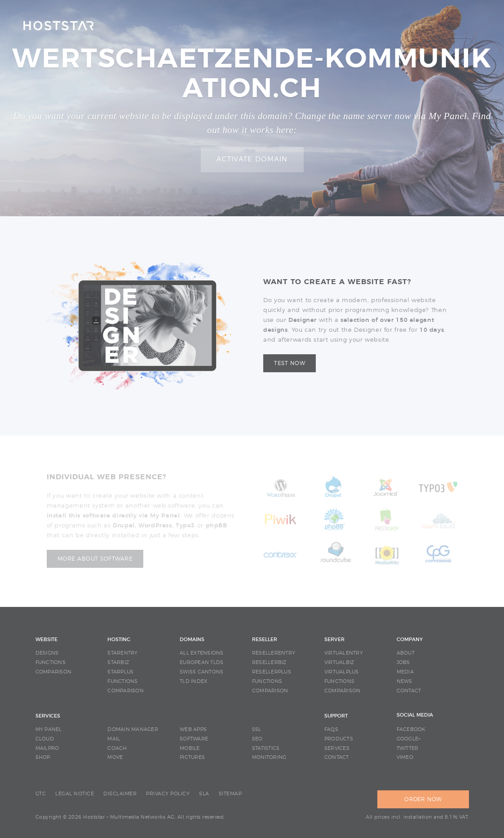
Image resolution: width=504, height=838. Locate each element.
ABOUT (406, 653)
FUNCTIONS (51, 662)
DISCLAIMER (120, 794)
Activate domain (252, 159)
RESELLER (265, 640)
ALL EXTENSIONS (202, 653)
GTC (41, 794)
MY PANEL (49, 729)
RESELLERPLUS (272, 672)
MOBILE (190, 748)
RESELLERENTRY (274, 653)
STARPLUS (120, 672)
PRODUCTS (339, 739)
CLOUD (45, 739)
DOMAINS (192, 640)
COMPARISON (54, 672)
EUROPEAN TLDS (201, 662)
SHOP (43, 757)
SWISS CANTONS (201, 672)
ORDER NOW (423, 799)
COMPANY (410, 640)
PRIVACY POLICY (168, 794)
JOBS (403, 662)
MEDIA (405, 672)
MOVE (115, 757)
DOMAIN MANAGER (133, 729)
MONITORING (269, 757)
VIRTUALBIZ (339, 662)
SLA (204, 794)
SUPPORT (336, 716)
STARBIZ (118, 662)
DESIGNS (47, 653)
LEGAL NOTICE (75, 794)
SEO (257, 739)
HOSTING (119, 640)
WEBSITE (46, 640)
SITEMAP (230, 794)
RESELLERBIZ (269, 662)
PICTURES (192, 757)
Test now (290, 363)
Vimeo (405, 757)
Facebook (411, 729)
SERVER (334, 640)
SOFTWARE (194, 739)
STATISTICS (266, 748)
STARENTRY (122, 653)
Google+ (409, 739)
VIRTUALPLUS (342, 672)
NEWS (405, 681)
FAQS (331, 729)
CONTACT (409, 691)
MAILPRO (47, 748)
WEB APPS (193, 729)
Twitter (408, 748)
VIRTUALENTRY (344, 653)
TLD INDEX (193, 681)
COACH (117, 748)
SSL (257, 729)
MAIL (114, 739)
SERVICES (48, 716)
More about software (95, 559)
